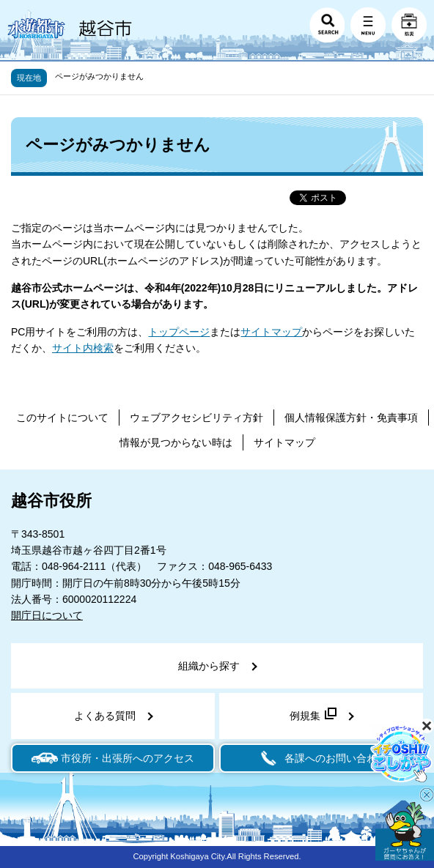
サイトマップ (271, 332)
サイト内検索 (83, 348)
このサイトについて (62, 418)
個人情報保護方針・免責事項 (351, 418)
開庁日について (47, 615)
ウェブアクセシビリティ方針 (196, 418)
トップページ (179, 332)
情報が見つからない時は (176, 442)
